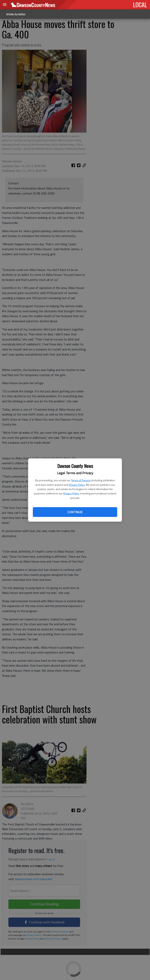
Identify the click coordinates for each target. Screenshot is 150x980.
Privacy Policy (77, 485)
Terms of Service (81, 480)
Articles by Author (16, 14)
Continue (75, 512)
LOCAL (140, 5)
